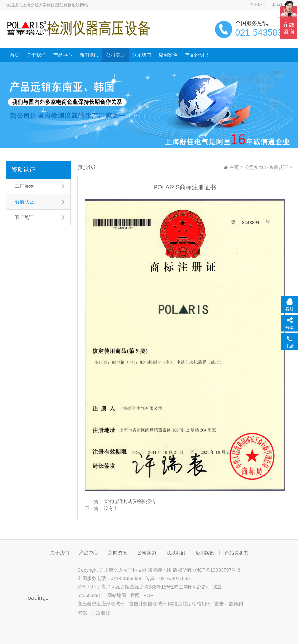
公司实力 (115, 55)
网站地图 (117, 595)
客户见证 (24, 217)
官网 (135, 595)
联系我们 (142, 55)
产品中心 (63, 55)
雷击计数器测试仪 (148, 604)
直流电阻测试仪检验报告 (130, 501)
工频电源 (100, 613)
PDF (148, 595)
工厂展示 (24, 186)
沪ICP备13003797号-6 (217, 570)
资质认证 (23, 170)
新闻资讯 (89, 55)
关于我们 (257, 5)
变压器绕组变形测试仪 (101, 604)
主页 (234, 167)
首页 (15, 55)
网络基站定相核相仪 (189, 604)
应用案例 (168, 55)
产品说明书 (197, 55)
